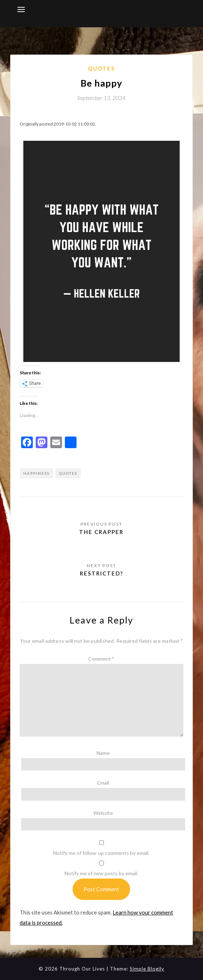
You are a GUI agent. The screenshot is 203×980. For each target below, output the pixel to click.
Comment (101, 659)
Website (103, 813)
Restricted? (101, 573)
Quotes (101, 68)
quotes (68, 473)
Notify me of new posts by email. (101, 873)
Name (103, 753)
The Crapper (101, 532)
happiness (36, 473)
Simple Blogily (147, 969)
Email (103, 783)
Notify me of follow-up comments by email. (101, 853)
